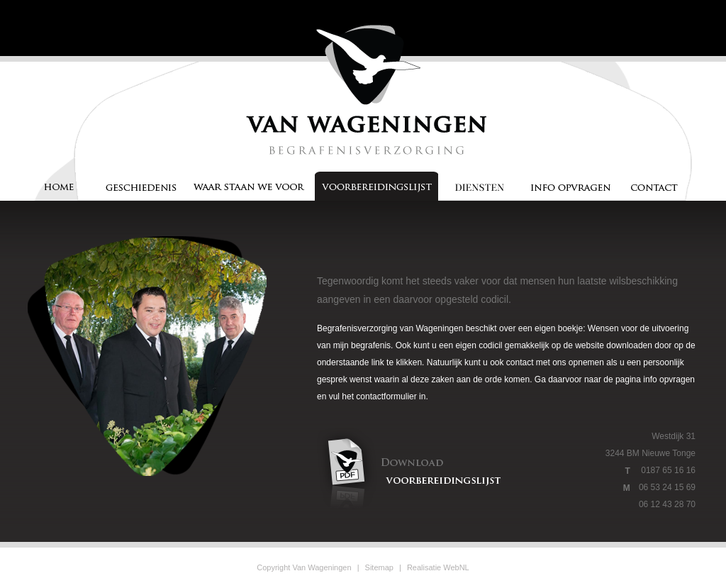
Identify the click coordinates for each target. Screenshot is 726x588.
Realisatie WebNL (438, 567)
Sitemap (379, 567)
